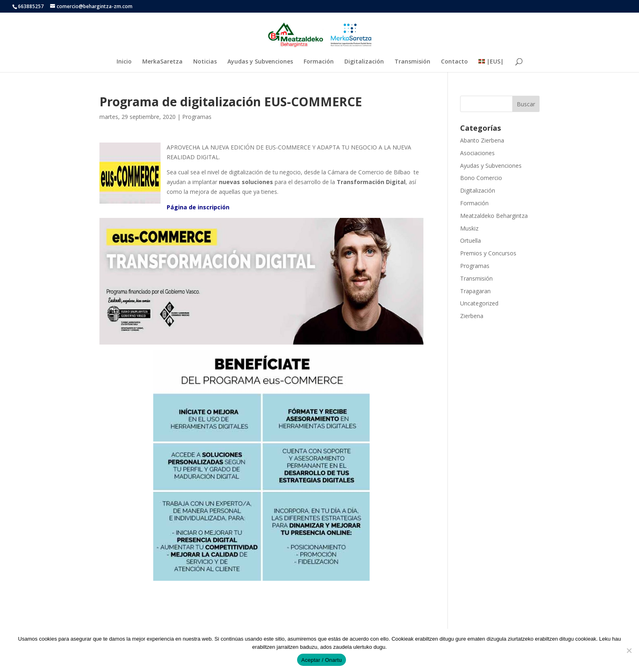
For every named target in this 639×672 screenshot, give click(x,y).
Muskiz (469, 228)
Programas (197, 117)
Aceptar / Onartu (321, 660)
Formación (319, 62)
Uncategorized (479, 303)
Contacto (454, 62)
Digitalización (364, 62)
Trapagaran (475, 291)
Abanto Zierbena (482, 140)
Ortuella (470, 240)
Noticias (205, 62)
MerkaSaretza (162, 62)
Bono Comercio (481, 178)
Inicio (124, 62)
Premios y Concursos (488, 253)
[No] (629, 650)
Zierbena (472, 316)
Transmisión (412, 62)
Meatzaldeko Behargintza (494, 216)
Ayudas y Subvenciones (260, 62)
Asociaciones (477, 153)
